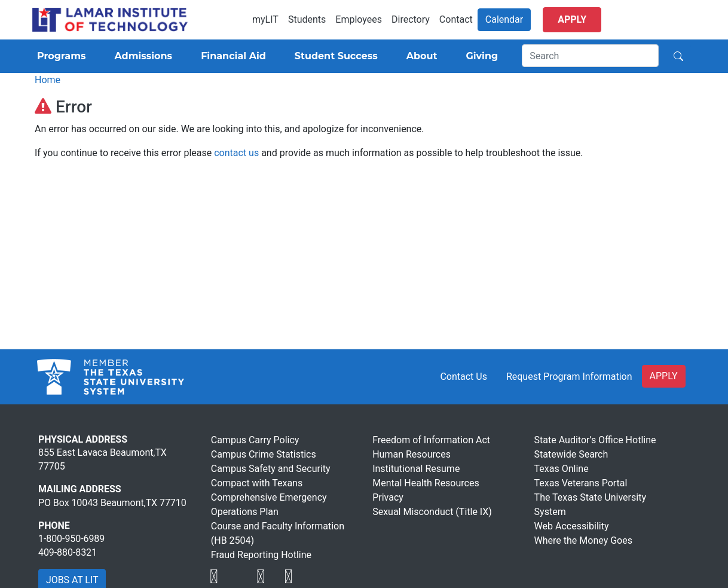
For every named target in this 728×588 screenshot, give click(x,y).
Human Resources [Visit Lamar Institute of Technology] (412, 454)
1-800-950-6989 (71, 539)
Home (48, 80)
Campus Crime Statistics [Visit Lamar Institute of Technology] (264, 454)
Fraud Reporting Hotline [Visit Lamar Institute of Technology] (261, 555)
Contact (456, 19)
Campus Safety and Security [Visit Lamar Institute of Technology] (271, 469)
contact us (236, 153)
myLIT (265, 19)
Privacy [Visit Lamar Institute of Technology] (388, 497)
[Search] (590, 56)
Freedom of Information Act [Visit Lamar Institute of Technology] (431, 440)
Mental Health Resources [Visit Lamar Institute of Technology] (426, 483)
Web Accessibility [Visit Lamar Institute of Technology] (572, 526)
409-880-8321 (68, 552)
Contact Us (464, 377)
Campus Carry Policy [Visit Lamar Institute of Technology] (255, 440)
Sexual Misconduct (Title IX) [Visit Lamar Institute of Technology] (432, 512)
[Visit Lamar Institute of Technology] (214, 577)
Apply (572, 19)
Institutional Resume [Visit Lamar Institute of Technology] (416, 469)
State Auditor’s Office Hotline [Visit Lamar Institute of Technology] (595, 440)
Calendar (504, 19)
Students (307, 19)
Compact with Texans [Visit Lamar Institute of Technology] (257, 483)
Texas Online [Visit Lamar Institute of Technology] (562, 469)
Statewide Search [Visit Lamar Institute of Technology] (571, 454)
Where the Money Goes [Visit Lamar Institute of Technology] (583, 540)
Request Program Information (569, 377)
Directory (411, 19)
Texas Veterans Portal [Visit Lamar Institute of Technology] (581, 483)
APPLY (664, 376)
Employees (359, 19)
